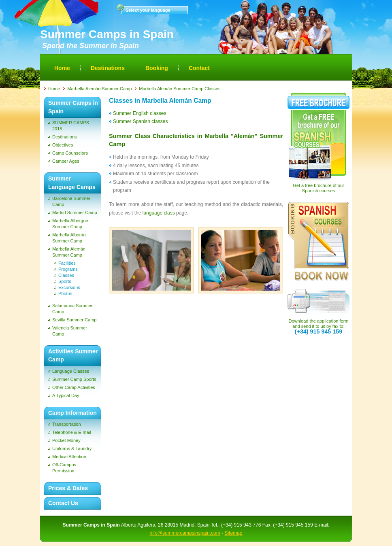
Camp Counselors (70, 153)
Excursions (69, 287)
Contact (199, 68)
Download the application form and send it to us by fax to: (319, 326)
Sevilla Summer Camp (74, 320)
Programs (68, 269)
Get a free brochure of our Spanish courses (318, 188)
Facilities (67, 263)
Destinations (108, 68)
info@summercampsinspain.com (185, 533)
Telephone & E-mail (71, 432)
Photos (65, 293)
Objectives (63, 145)
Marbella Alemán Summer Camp (99, 89)
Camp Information (72, 413)
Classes (66, 275)
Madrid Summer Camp (75, 212)
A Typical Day (66, 395)
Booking (157, 68)
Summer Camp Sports (74, 379)
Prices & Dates (68, 488)
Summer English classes (140, 113)
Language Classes (71, 371)
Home (62, 68)
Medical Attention (69, 457)
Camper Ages (66, 161)
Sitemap (233, 533)
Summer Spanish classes (140, 121)
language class (159, 213)
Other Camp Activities (74, 387)
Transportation (67, 424)
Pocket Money (66, 440)
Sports (65, 281)
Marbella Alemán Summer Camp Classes (180, 89)
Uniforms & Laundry (72, 448)
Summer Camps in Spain (107, 34)
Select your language (148, 10)
